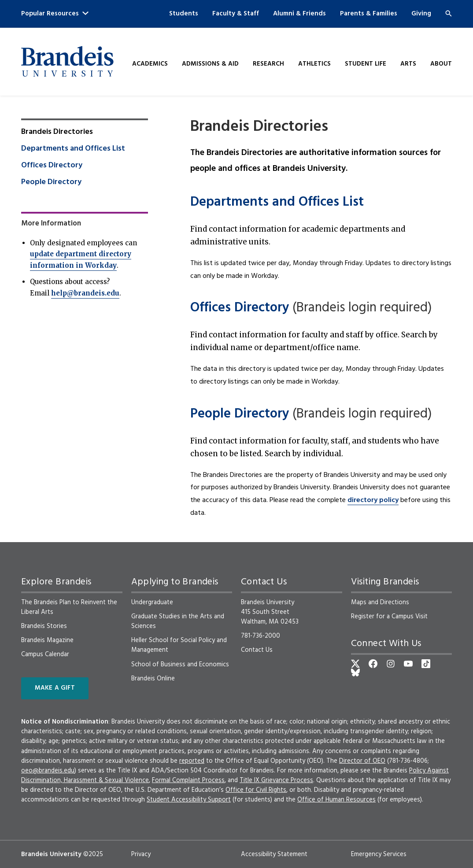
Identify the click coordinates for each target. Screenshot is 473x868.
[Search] (449, 13)
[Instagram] (391, 664)
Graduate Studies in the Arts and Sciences (178, 621)
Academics (150, 64)
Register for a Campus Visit (389, 617)
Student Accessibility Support (189, 800)
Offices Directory (240, 308)
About (441, 64)
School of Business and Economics (180, 665)
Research (268, 64)
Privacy (141, 854)
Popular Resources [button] (55, 14)
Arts (408, 64)
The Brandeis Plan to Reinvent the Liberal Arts (69, 607)
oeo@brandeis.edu (48, 771)
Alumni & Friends (299, 14)
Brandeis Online (153, 679)
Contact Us (257, 650)
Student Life (366, 64)
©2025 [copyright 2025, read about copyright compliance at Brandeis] (93, 854)
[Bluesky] (355, 672)
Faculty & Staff (236, 14)
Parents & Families (369, 14)
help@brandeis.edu (85, 293)
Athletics (314, 64)
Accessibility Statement (274, 854)
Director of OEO (362, 761)
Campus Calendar (45, 654)
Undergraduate (152, 602)
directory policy (373, 500)
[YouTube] (408, 664)
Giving (421, 14)
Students (184, 14)
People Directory (240, 414)
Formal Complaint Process (188, 780)
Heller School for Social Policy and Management (179, 645)
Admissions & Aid (210, 64)
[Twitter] (355, 664)
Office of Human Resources (336, 800)
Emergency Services (379, 854)
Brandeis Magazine (47, 640)
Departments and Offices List (277, 202)
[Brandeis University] (67, 61)
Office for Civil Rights (256, 790)
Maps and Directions (380, 602)
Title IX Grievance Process (276, 780)
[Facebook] (373, 664)
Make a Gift (55, 688)
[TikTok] (426, 664)
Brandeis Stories (44, 626)
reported (192, 761)
